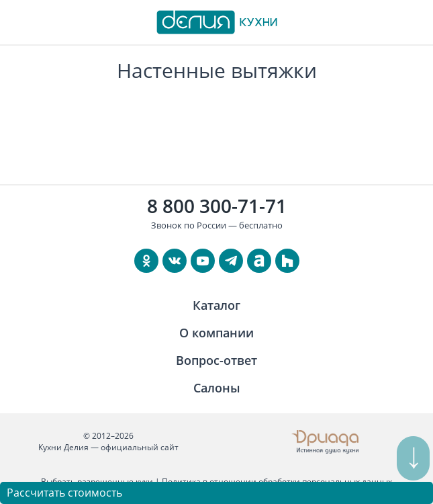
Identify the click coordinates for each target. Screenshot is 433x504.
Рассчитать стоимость (64, 493)
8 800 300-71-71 (217, 206)
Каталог (216, 305)
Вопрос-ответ (216, 360)
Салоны (217, 388)
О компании (216, 333)
